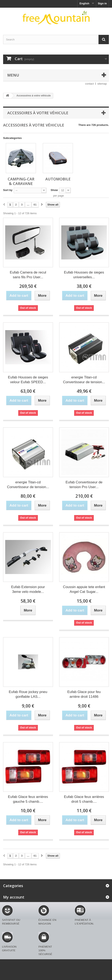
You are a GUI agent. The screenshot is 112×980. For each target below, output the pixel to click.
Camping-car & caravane (21, 181)
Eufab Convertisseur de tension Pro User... (84, 485)
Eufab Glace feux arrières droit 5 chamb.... (84, 799)
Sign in (102, 3)
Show (54, 190)
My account (14, 897)
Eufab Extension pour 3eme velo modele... (28, 589)
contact (90, 84)
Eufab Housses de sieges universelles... (84, 275)
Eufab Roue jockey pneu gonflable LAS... (28, 694)
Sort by (8, 190)
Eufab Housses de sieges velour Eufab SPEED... (28, 380)
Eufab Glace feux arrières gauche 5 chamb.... (28, 799)
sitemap (102, 84)
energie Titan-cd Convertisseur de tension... (84, 380)
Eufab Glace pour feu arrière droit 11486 (84, 694)
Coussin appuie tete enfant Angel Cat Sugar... (84, 589)
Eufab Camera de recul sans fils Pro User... (28, 275)
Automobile (58, 179)
